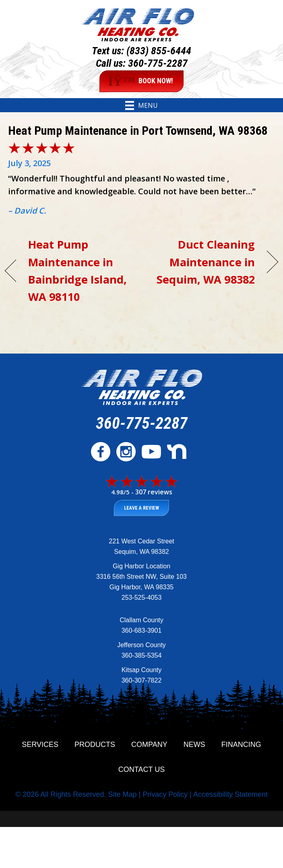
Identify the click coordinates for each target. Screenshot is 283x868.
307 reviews (154, 492)
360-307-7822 (142, 680)
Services (40, 745)
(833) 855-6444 (159, 51)
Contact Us (141, 769)
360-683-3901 (142, 630)
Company (149, 745)
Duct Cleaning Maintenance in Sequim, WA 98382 (202, 262)
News (194, 745)
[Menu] (141, 105)
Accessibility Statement (230, 794)
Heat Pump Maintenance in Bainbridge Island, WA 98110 (77, 270)
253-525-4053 (142, 598)
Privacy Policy (165, 794)
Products (95, 745)
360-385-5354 (142, 655)
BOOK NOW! (140, 81)
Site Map (122, 794)
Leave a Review (141, 508)
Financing (241, 745)
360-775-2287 (158, 63)
